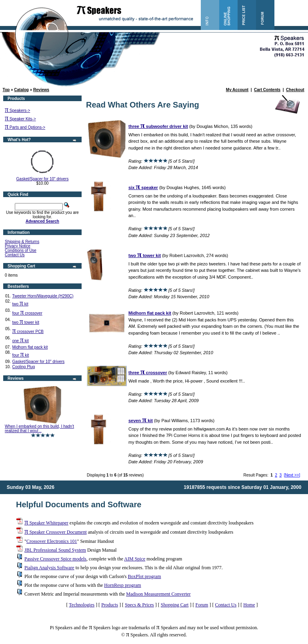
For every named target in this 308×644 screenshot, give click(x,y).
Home (249, 605)
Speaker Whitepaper (46, 523)
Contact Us (15, 255)
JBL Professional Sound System (55, 550)
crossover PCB (28, 332)
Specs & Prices (139, 605)
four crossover (27, 313)
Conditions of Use (21, 250)
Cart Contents (267, 90)
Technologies (82, 605)
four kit (20, 355)
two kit (20, 304)
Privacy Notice (18, 246)
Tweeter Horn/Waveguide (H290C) (43, 296)
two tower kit (25, 322)
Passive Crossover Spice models (55, 559)
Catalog (21, 90)
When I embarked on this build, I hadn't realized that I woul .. (39, 429)
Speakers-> (17, 111)
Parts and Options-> (25, 127)
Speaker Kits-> (20, 119)
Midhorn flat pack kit (30, 347)
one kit (20, 341)
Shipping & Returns (22, 242)
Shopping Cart (175, 605)
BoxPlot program (144, 576)
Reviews (41, 90)
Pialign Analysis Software (49, 568)
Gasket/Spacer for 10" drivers (43, 179)
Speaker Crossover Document (56, 532)
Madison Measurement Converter (158, 594)
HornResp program (122, 585)
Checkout (295, 90)
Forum (202, 605)
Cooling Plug (23, 367)
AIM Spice (135, 559)
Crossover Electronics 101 (52, 541)
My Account (237, 90)
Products (110, 605)
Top (6, 90)
